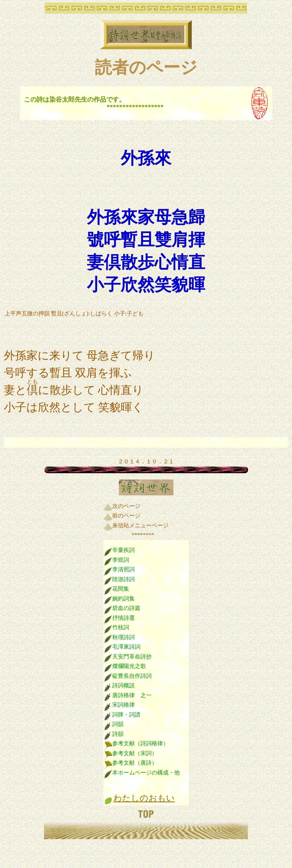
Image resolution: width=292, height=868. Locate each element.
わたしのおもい (144, 798)
